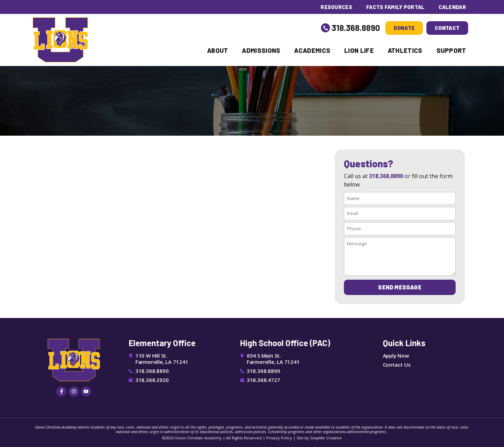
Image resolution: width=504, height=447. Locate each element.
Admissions (261, 50)
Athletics (405, 50)
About (218, 50)
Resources (336, 7)
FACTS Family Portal (395, 7)
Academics (312, 50)
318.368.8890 (356, 28)
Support (451, 50)
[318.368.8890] (325, 28)
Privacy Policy (279, 438)
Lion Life (359, 50)
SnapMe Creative (326, 438)
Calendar (452, 7)
